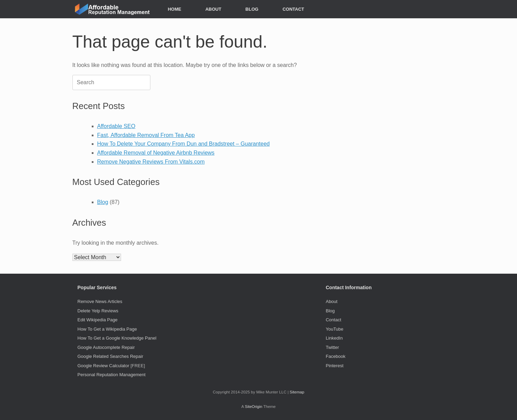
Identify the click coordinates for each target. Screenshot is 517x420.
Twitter (332, 347)
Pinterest (334, 366)
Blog (103, 202)
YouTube (334, 329)
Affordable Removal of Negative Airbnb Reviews (156, 153)
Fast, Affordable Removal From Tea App (146, 135)
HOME (174, 9)
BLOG (252, 9)
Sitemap (297, 392)
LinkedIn (334, 338)
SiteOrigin (254, 407)
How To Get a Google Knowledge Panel (117, 338)
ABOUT (213, 9)
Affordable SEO (116, 126)
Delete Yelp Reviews (98, 311)
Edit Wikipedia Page (98, 320)
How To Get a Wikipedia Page (107, 329)
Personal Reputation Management (112, 375)
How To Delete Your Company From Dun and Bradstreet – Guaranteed (183, 144)
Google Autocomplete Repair (106, 347)
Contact (333, 320)
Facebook (335, 356)
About (331, 301)
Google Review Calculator (103, 366)
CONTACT (293, 9)
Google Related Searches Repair (111, 356)
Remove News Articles (100, 301)
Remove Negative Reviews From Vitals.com (151, 162)
